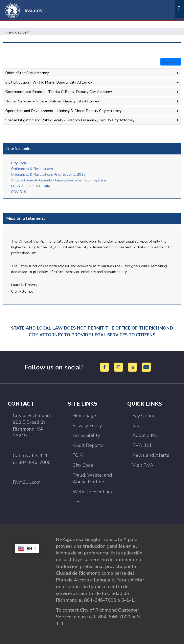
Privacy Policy (87, 425)
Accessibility (86, 435)
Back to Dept (18, 33)
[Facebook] (105, 367)
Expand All (171, 62)
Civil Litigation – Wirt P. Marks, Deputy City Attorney (49, 82)
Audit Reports (88, 445)
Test (77, 502)
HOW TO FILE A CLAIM (31, 186)
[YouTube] (146, 367)
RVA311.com (27, 482)
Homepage (84, 416)
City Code (19, 163)
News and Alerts (151, 455)
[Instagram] (119, 367)
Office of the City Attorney (27, 73)
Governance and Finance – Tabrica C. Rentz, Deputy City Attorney (59, 92)
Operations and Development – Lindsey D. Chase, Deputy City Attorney (63, 111)
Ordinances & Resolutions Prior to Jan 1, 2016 (48, 174)
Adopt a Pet (145, 435)
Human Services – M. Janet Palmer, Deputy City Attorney (52, 101)
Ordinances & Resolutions (33, 169)
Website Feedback (93, 492)
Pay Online (144, 416)
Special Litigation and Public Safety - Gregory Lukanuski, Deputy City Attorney (70, 120)
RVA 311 (142, 445)
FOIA (78, 455)
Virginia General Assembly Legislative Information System (58, 180)
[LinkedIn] (133, 367)
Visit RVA (143, 465)
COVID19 (19, 192)
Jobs (137, 425)
